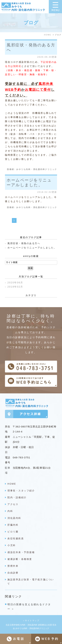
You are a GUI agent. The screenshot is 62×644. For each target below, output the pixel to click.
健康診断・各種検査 (20, 559)
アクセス (13, 504)
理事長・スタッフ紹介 (21, 491)
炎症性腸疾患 (16, 538)
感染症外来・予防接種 (21, 552)
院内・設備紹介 (17, 497)
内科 (10, 511)
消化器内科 (14, 518)
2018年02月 (15, 287)
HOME (12, 484)
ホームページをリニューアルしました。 (29, 182)
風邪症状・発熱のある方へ (24, 243)
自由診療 (13, 573)
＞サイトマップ (31, 621)
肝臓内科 (13, 525)
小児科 (12, 545)
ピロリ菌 (13, 532)
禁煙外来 (13, 566)
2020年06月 (15, 283)
